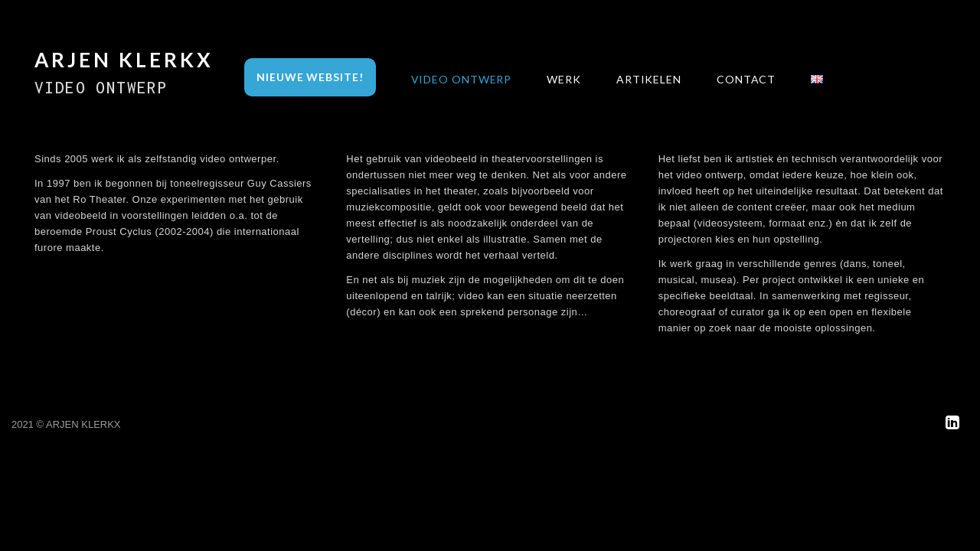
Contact (746, 79)
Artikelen (649, 79)
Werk (564, 79)
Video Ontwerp (462, 79)
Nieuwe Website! (310, 77)
